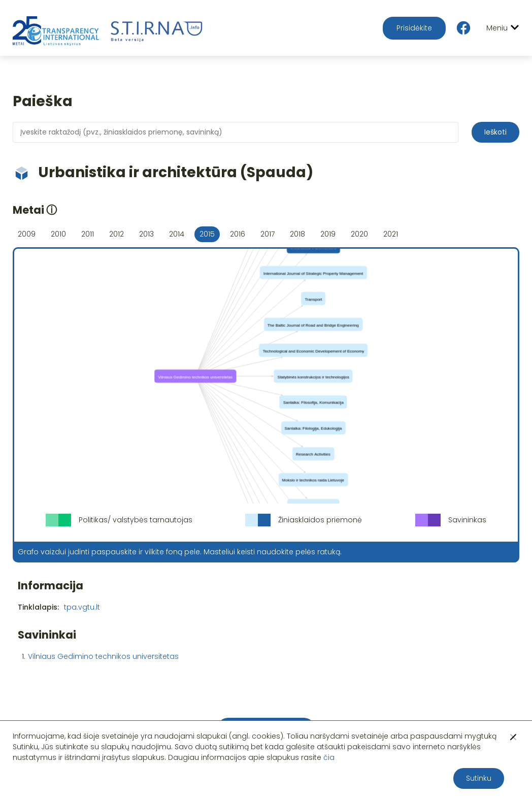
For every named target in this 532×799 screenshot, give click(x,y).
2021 (391, 234)
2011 (88, 234)
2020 (359, 234)
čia (329, 757)
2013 (146, 234)
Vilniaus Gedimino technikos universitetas (103, 656)
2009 (27, 234)
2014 (177, 234)
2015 (207, 234)
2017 (268, 234)
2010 (58, 234)
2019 (328, 234)
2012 (117, 234)
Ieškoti (495, 132)
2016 (238, 234)
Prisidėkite (414, 28)
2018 (297, 234)
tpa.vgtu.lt (82, 607)
